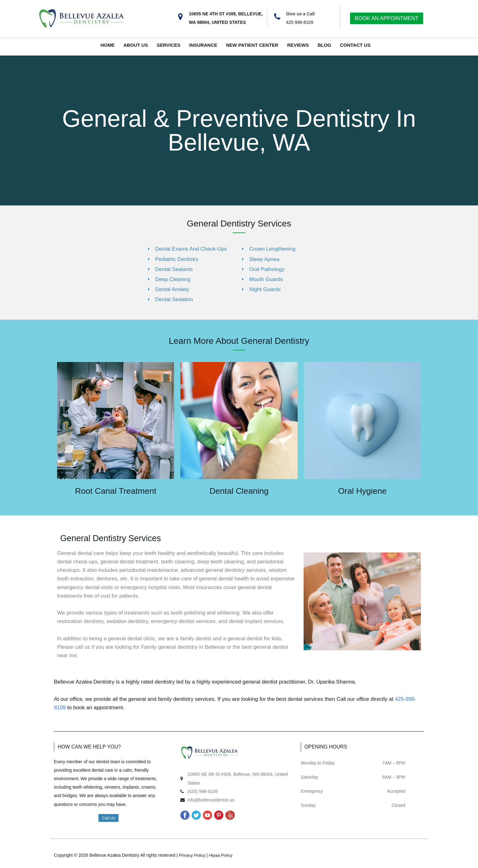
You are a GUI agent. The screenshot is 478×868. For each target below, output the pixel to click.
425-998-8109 (300, 22)
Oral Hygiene (362, 491)
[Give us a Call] (277, 17)
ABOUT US (135, 45)
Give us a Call (300, 14)
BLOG (324, 45)
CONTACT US (355, 45)
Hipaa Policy (222, 855)
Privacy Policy (192, 855)
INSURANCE (203, 45)
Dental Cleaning (239, 491)
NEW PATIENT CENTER (252, 45)
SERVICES (169, 45)
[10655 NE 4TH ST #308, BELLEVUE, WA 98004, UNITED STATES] (180, 17)
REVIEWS (298, 45)
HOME (107, 45)
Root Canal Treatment (116, 491)
